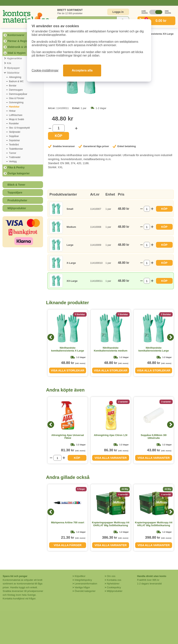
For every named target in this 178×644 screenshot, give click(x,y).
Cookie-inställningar (45, 70)
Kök (9, 63)
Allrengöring (15, 77)
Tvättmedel (15, 157)
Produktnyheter (17, 200)
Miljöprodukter (17, 208)
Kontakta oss (114, 580)
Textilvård (14, 145)
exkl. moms (144, 12)
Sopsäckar (14, 140)
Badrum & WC (16, 81)
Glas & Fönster (17, 98)
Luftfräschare (16, 115)
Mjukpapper (13, 68)
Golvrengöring (16, 102)
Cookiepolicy (114, 587)
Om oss (111, 576)
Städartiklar (13, 73)
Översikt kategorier (85, 591)
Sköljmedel (15, 132)
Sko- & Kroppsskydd (19, 128)
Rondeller (14, 124)
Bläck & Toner (16, 185)
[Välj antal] (59, 128)
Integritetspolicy (83, 580)
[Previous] (51, 337)
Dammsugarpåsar (18, 94)
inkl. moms (167, 12)
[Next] (170, 337)
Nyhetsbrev (113, 584)
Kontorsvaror (16, 35)
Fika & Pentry (16, 167)
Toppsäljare (15, 193)
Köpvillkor (80, 576)
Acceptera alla (82, 70)
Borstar (13, 86)
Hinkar (12, 111)
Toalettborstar (16, 149)
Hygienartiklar (14, 58)
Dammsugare (16, 90)
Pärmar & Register (19, 41)
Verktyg (13, 161)
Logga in (118, 12)
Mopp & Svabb (17, 119)
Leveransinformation (86, 584)
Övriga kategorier (19, 173)
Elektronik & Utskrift (20, 47)
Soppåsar (14, 136)
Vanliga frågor (82, 587)
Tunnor (13, 153)
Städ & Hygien (17, 53)
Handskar (14, 107)
